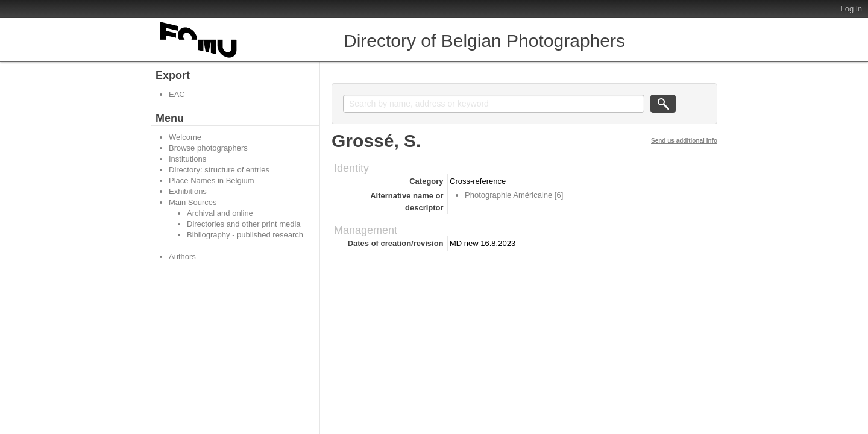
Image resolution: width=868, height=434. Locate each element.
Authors (182, 256)
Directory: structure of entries (219, 170)
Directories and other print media (244, 224)
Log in (851, 9)
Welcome (185, 137)
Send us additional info (684, 141)
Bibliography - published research (245, 235)
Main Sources (193, 202)
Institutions (187, 159)
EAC (177, 94)
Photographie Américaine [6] (514, 195)
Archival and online (220, 213)
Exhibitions (188, 191)
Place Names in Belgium (212, 181)
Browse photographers (208, 148)
